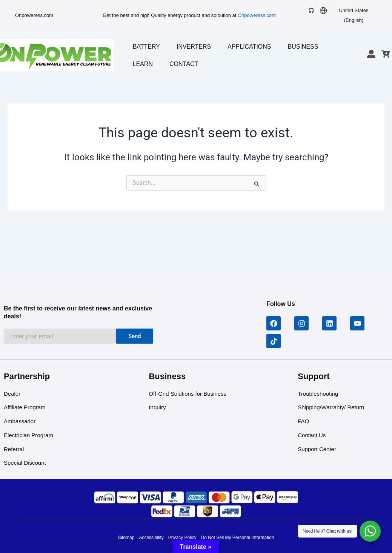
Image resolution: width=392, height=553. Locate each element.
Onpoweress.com (34, 15)
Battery (146, 47)
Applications (249, 47)
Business (303, 47)
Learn (143, 64)
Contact (184, 64)
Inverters (194, 47)
